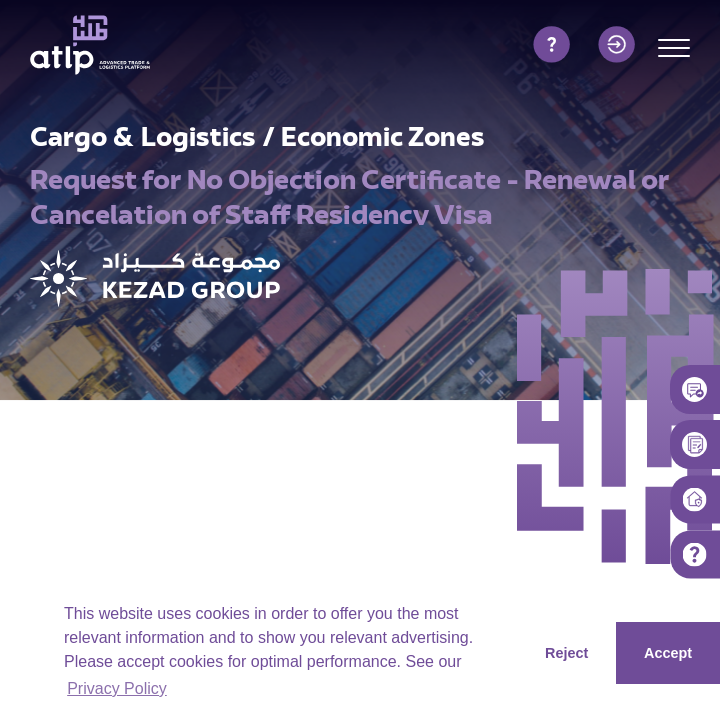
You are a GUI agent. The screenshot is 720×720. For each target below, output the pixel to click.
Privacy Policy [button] (117, 688)
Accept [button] (668, 653)
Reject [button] (566, 653)
